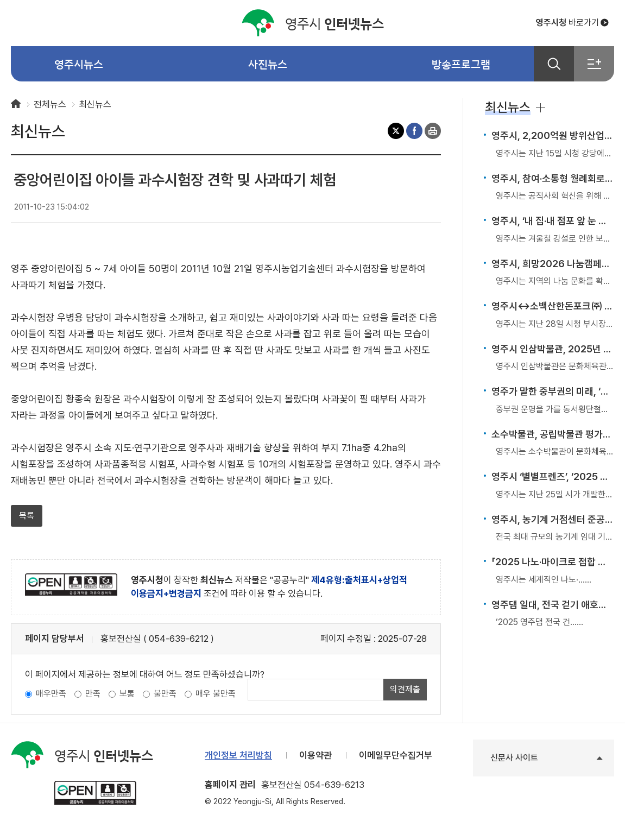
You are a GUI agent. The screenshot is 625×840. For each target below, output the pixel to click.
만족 (93, 694)
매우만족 (51, 694)
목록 (27, 516)
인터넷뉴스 (313, 23)
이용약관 (315, 755)
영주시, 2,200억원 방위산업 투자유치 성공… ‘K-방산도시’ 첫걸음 (553, 135)
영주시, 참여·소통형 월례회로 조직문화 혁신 (553, 178)
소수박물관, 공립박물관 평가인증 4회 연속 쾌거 (553, 434)
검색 (554, 64)
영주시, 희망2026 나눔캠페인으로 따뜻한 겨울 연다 (553, 264)
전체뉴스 (50, 104)
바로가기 (567, 23)
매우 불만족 (216, 694)
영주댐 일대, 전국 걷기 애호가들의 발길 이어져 (553, 605)
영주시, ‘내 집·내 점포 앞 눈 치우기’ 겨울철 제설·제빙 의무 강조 (553, 221)
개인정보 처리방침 (238, 755)
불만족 (165, 694)
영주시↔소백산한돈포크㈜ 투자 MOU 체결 (553, 306)
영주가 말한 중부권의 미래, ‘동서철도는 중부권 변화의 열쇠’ (553, 391)
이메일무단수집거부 (396, 755)
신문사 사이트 (514, 758)
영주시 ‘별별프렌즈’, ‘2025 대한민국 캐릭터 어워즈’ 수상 (553, 476)
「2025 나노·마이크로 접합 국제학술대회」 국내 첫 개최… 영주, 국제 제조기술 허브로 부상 (553, 562)
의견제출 (405, 689)
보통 (127, 694)
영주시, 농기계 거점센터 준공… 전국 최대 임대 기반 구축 (553, 519)
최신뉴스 (95, 104)
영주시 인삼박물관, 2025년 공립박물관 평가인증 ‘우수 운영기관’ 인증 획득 (553, 349)
